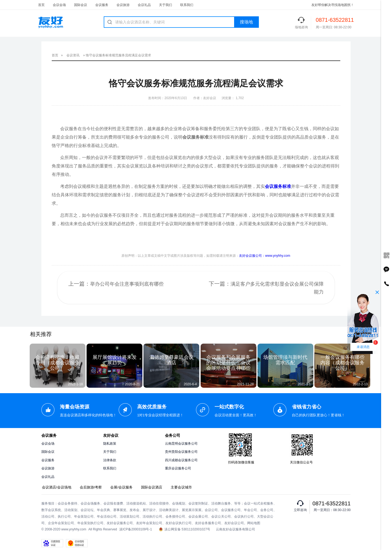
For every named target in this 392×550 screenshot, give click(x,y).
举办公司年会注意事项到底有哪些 (127, 284)
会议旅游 (123, 5)
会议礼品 (144, 5)
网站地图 (254, 523)
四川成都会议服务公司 (181, 460)
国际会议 (81, 5)
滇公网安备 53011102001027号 (185, 529)
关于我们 (166, 5)
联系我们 (187, 5)
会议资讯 (73, 55)
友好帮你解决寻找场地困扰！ (333, 5)
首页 (41, 5)
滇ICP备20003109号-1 (136, 529)
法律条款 (110, 460)
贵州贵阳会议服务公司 (181, 452)
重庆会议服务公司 (178, 468)
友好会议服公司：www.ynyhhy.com (265, 256)
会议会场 (59, 5)
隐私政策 (110, 444)
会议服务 (102, 5)
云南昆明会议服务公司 (181, 444)
